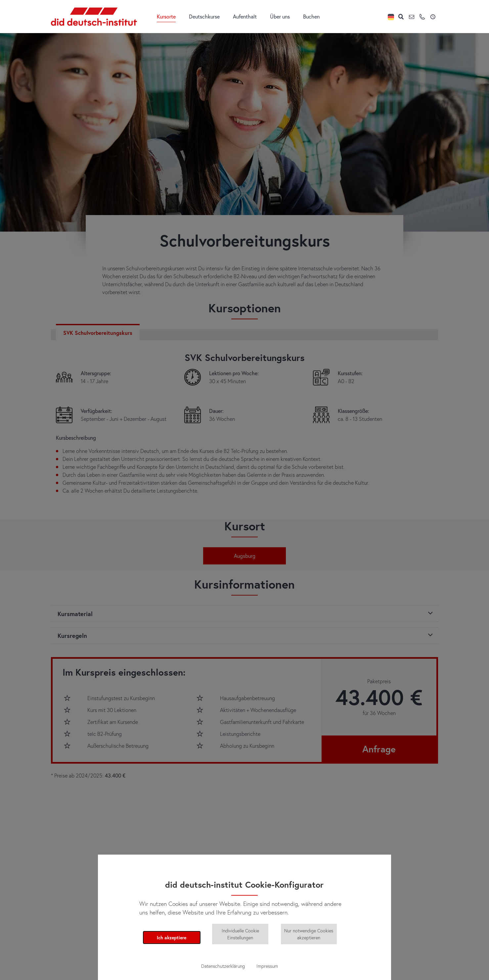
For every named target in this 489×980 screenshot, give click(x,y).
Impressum (267, 966)
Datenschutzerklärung (223, 966)
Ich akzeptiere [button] (172, 937)
